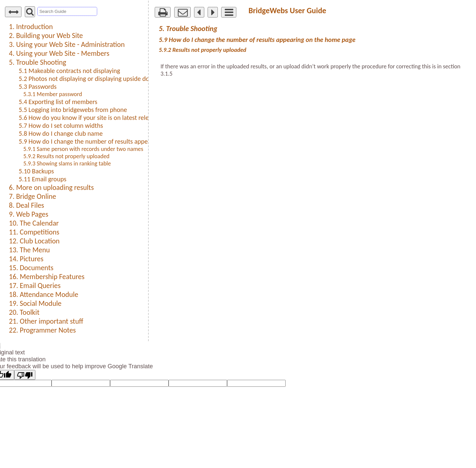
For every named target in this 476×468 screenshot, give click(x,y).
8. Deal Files (26, 205)
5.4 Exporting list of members (58, 102)
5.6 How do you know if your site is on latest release (88, 118)
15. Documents (31, 268)
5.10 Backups (36, 171)
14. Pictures (26, 259)
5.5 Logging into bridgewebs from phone (73, 110)
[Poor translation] (25, 375)
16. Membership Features (47, 277)
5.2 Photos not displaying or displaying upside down (88, 79)
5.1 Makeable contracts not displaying (70, 71)
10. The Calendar (34, 223)
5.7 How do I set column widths (61, 126)
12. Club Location (34, 241)
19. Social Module (35, 303)
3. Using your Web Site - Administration (67, 44)
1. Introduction (31, 27)
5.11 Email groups (43, 179)
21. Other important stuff (46, 321)
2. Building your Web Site (46, 36)
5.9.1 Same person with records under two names (83, 149)
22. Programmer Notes (42, 330)
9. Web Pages (29, 214)
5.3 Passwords (38, 87)
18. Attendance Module (44, 294)
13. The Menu (29, 250)
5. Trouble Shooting (38, 62)
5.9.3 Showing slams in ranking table (67, 163)
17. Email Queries (35, 286)
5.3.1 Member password (53, 94)
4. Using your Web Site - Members (59, 53)
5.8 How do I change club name (61, 133)
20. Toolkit (24, 312)
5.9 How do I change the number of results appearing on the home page (115, 141)
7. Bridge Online (33, 196)
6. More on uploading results (51, 187)
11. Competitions (34, 232)
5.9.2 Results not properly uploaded (67, 156)
